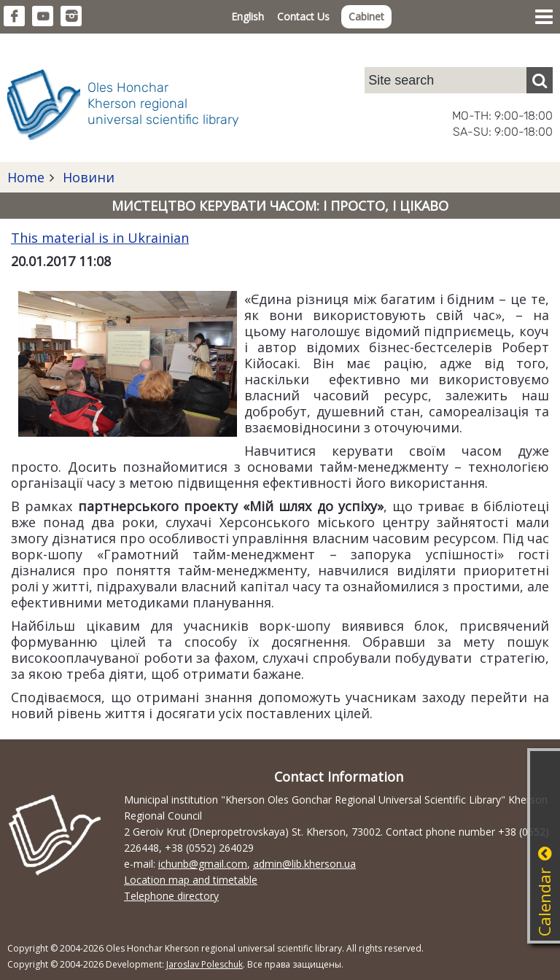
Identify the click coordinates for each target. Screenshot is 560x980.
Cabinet (366, 16)
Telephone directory (171, 896)
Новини (87, 177)
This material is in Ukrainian (100, 238)
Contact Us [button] (303, 16)
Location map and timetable (191, 880)
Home (26, 177)
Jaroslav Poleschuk (205, 964)
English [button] (248, 16)
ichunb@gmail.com (203, 864)
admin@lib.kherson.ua (304, 864)
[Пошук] (540, 80)
